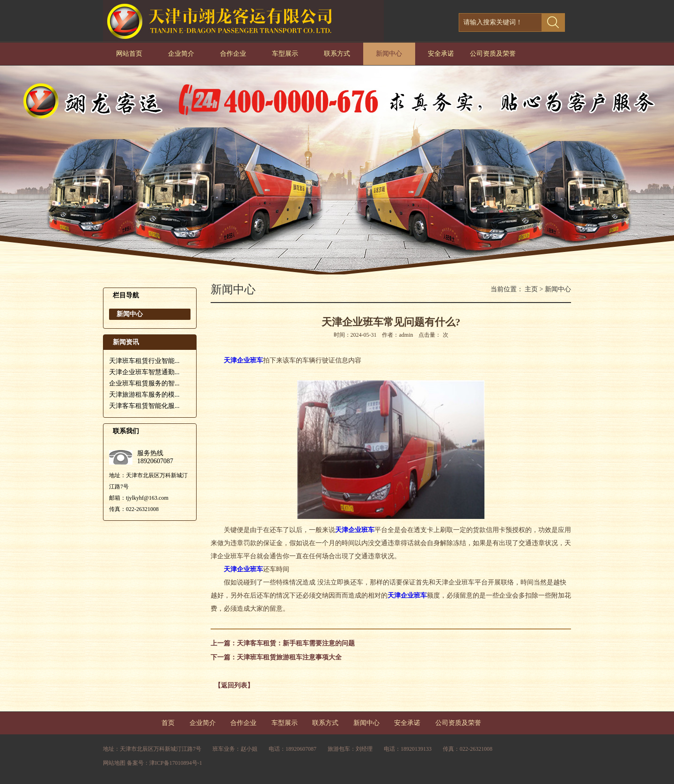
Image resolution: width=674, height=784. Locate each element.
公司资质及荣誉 (493, 54)
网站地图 (114, 763)
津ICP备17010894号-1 (176, 763)
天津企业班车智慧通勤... (144, 372)
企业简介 (181, 54)
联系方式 (337, 54)
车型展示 (285, 54)
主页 (531, 289)
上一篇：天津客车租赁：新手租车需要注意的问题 (283, 643)
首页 (168, 723)
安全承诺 (441, 54)
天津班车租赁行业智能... (144, 361)
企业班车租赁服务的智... (144, 383)
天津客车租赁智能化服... (144, 406)
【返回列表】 (234, 685)
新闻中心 (389, 54)
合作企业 (233, 54)
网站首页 (129, 54)
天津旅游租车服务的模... (144, 395)
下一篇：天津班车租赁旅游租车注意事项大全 (276, 657)
